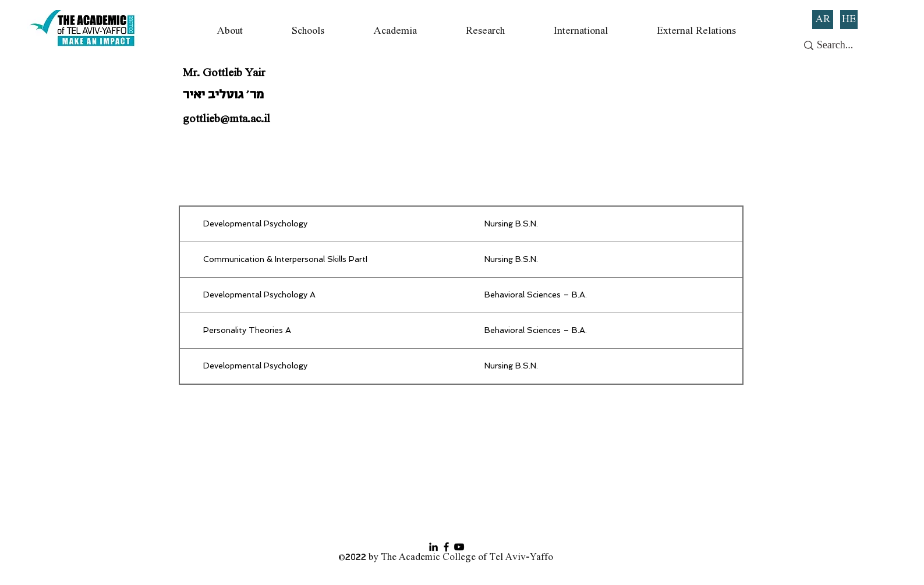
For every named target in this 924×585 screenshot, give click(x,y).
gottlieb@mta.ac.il (226, 119)
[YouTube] (459, 547)
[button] (229, 31)
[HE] (849, 19)
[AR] (823, 19)
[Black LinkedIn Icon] (433, 547)
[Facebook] (446, 547)
